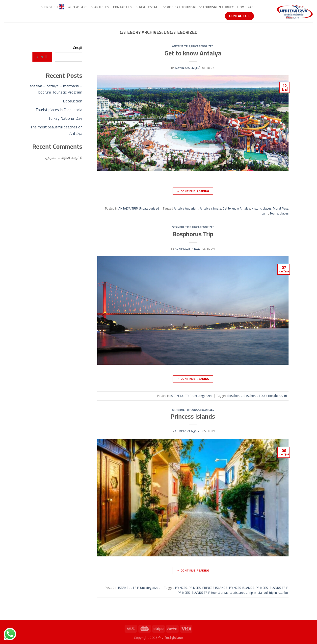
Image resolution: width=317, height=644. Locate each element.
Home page (246, 7)
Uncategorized (202, 46)
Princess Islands (193, 416)
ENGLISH (52, 7)
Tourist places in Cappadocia (59, 110)
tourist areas (220, 593)
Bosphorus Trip (193, 234)
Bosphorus (235, 396)
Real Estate (148, 7)
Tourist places (279, 213)
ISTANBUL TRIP (181, 227)
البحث (78, 48)
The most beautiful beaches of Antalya (56, 130)
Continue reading (193, 191)
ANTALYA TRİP (181, 46)
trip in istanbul (258, 593)
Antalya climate (211, 208)
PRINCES (181, 588)
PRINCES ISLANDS (215, 588)
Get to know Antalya (193, 53)
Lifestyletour (172, 637)
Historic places (262, 208)
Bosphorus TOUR (255, 396)
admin (180, 68)
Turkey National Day (65, 118)
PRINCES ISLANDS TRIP (272, 588)
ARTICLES (100, 7)
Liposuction (73, 101)
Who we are (78, 7)
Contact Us (123, 7)
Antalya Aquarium (186, 208)
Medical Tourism (179, 7)
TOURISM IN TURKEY (216, 7)
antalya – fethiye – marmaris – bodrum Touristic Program (56, 89)
